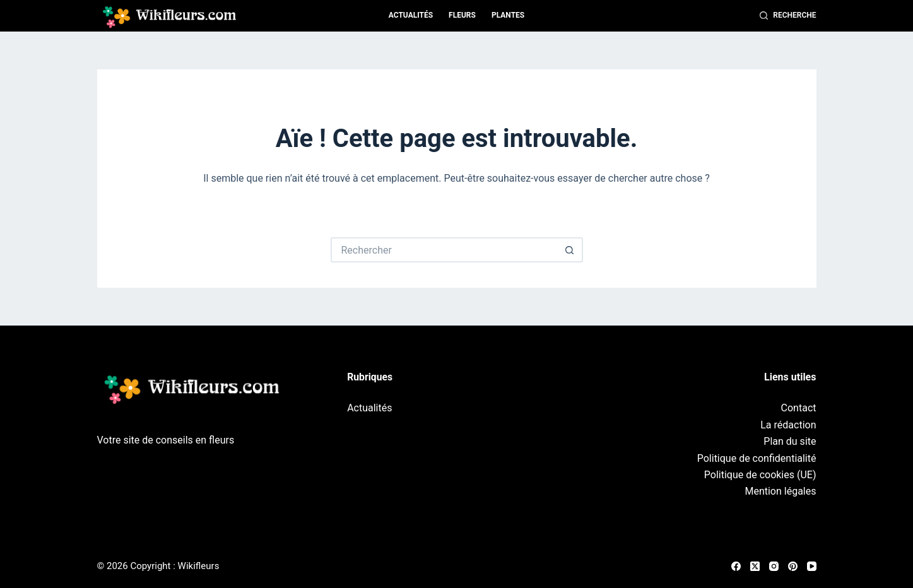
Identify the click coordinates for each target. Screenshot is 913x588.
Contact (799, 408)
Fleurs (462, 15)
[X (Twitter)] (755, 566)
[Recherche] (788, 16)
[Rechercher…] (444, 250)
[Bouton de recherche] (570, 250)
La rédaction (788, 425)
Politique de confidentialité (757, 458)
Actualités (411, 15)
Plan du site (790, 441)
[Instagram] (774, 566)
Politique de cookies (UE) (760, 475)
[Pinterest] (793, 566)
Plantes (508, 15)
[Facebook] (736, 566)
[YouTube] (812, 566)
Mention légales (780, 491)
